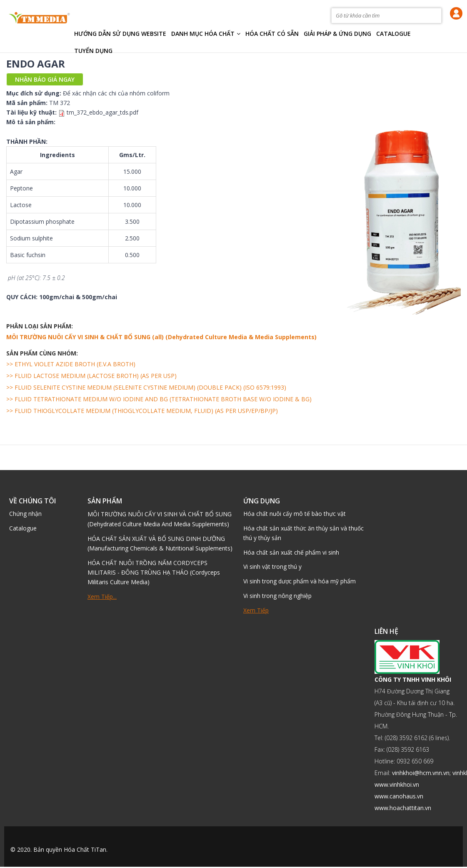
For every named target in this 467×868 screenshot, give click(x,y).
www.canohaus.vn (399, 797)
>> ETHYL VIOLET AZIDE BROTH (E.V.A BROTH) (71, 364)
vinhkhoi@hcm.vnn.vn (421, 774)
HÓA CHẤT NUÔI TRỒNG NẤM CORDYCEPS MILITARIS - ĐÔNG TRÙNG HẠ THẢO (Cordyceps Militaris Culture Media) (154, 572)
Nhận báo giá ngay (45, 79)
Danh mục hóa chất (206, 34)
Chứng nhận (25, 514)
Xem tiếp (256, 612)
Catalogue (393, 34)
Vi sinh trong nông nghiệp (277, 597)
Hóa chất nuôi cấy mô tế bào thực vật (295, 514)
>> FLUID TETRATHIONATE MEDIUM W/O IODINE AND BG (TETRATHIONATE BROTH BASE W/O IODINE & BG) (159, 399)
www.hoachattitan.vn (403, 809)
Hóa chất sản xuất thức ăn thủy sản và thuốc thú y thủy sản (304, 534)
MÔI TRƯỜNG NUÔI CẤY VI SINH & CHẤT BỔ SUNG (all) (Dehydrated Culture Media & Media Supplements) (161, 337)
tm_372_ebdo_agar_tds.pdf (102, 112)
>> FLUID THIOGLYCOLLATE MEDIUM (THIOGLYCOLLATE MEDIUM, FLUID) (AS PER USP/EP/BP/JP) (142, 411)
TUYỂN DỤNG (93, 51)
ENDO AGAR (36, 64)
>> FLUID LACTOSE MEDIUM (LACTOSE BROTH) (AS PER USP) (91, 376)
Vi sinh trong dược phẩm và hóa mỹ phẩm (300, 582)
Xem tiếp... (102, 597)
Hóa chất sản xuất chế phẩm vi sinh (291, 553)
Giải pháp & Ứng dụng (337, 34)
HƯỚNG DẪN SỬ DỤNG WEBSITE (120, 34)
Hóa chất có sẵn (272, 34)
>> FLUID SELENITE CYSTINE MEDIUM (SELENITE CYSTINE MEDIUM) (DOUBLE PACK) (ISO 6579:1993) (146, 387)
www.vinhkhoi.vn (397, 786)
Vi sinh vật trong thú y (272, 568)
